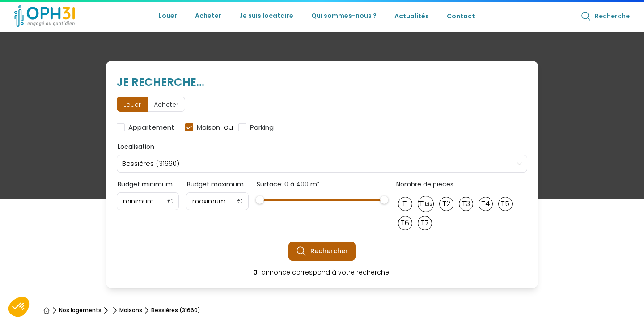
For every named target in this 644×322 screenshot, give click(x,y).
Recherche (605, 16)
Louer (168, 16)
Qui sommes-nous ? (344, 16)
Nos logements (80, 310)
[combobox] (322, 164)
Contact (461, 16)
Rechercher (322, 251)
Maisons (131, 310)
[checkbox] (147, 127)
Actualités (412, 16)
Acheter (208, 16)
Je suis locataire (266, 16)
